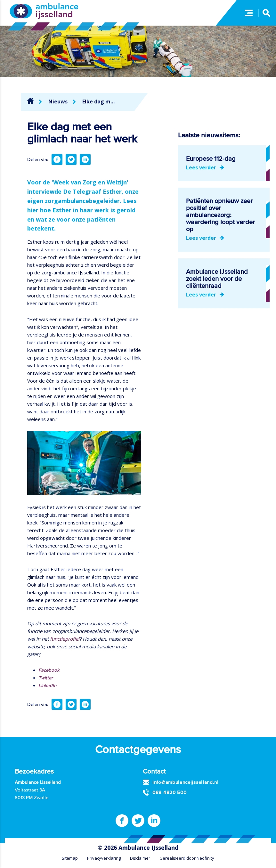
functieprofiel (65, 639)
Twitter (46, 678)
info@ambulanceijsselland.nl (186, 782)
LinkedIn (47, 685)
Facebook (49, 670)
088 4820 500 (169, 792)
